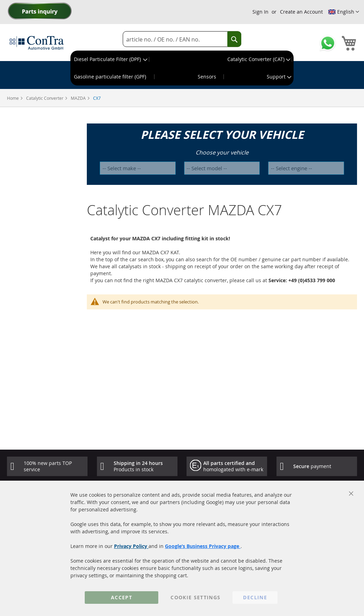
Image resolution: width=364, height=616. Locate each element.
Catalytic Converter (45, 98)
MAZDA (79, 98)
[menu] (182, 68)
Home (13, 98)
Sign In (260, 12)
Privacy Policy (131, 546)
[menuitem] (110, 59)
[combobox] (182, 39)
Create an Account (301, 12)
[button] (344, 12)
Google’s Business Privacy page (203, 546)
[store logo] (37, 43)
